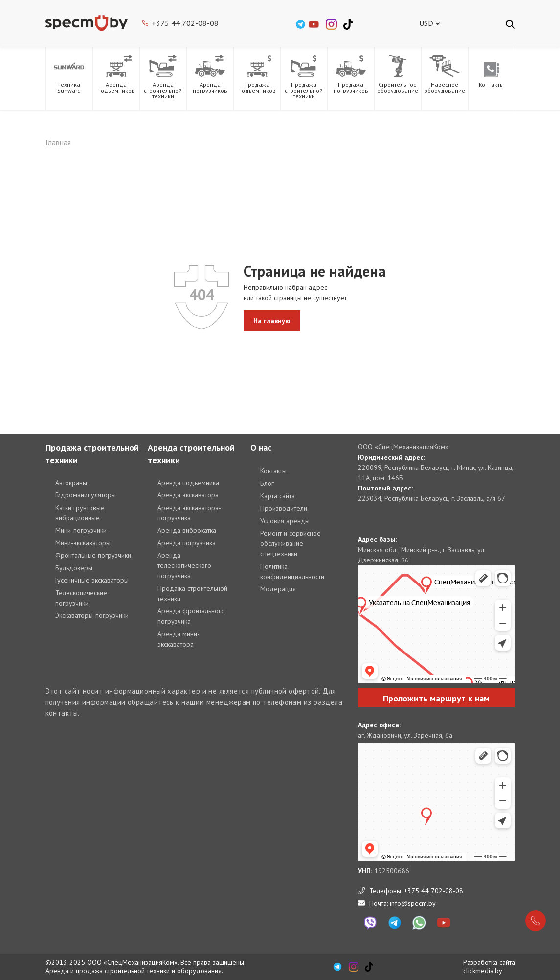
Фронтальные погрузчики (93, 555)
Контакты (273, 471)
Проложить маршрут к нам (436, 698)
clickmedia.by (483, 971)
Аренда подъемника (188, 483)
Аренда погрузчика (187, 543)
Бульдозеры (74, 568)
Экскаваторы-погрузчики (92, 615)
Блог (267, 483)
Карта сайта (278, 496)
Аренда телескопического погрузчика (184, 565)
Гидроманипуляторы (86, 495)
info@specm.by (413, 903)
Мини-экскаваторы (83, 543)
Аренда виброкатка (187, 530)
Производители (284, 508)
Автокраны (71, 483)
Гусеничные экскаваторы (92, 580)
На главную (272, 321)
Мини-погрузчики (81, 530)
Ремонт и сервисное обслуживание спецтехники (291, 543)
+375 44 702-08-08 (185, 23)
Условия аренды (285, 521)
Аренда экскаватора (188, 495)
